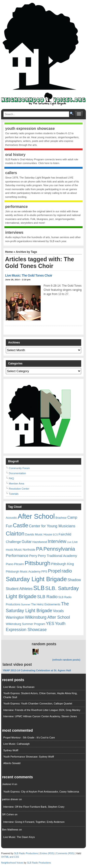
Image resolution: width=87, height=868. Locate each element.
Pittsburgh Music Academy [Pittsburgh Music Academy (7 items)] (23, 571)
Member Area (16, 484)
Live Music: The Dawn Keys (19, 837)
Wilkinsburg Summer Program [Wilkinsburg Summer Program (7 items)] (26, 624)
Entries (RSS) (47, 853)
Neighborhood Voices (12, 863)
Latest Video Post (17, 664)
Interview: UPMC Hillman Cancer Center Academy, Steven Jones (40, 716)
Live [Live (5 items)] (69, 542)
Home (9, 252)
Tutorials (14, 494)
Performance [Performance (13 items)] (17, 556)
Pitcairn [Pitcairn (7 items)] (19, 564)
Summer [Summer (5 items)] (26, 604)
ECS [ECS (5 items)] (55, 535)
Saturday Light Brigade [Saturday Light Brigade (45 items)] (36, 579)
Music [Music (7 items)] (18, 550)
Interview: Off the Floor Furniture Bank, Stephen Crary (34, 807)
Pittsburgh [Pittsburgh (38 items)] (37, 563)
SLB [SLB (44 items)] (39, 588)
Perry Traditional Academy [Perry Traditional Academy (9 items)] (57, 556)
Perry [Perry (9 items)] (33, 556)
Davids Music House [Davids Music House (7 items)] (39, 534)
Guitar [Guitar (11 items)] (27, 542)
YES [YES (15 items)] (50, 624)
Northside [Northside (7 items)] (29, 550)
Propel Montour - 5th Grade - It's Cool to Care (29, 738)
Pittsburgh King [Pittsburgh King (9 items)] (62, 564)
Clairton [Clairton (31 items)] (15, 534)
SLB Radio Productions (26, 853)
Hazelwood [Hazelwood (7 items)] (40, 542)
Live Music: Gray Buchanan (19, 687)
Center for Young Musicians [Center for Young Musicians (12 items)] (52, 526)
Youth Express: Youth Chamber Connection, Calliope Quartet (38, 703)
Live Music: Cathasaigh (16, 744)
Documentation (17, 473)
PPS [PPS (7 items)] (44, 571)
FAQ (11, 478)
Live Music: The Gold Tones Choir (29, 275)
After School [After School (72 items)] (36, 516)
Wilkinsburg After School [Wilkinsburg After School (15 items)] (47, 617)
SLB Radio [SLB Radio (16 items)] (47, 597)
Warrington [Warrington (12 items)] (15, 617)
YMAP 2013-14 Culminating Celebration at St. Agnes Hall (37, 670)
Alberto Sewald (12, 763)
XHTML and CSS (10, 857)
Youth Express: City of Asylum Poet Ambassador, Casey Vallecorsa (41, 792)
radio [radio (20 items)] (67, 571)
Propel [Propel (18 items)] (55, 571)
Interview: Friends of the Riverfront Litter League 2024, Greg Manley (42, 710)
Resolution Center (19, 489)
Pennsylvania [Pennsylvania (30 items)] (59, 549)
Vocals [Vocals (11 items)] (58, 611)
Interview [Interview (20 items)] (57, 541)
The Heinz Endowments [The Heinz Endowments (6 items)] (46, 604)
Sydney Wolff (11, 750)
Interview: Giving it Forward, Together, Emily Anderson (34, 822)
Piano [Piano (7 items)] (10, 564)
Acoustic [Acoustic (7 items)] (11, 518)
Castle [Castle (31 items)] (20, 525)
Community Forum (19, 468)
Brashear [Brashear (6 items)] (61, 518)
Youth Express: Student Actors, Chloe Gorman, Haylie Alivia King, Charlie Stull (40, 695)
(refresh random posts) (66, 660)
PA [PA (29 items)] (39, 549)
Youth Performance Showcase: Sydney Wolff (29, 757)
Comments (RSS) (65, 853)
